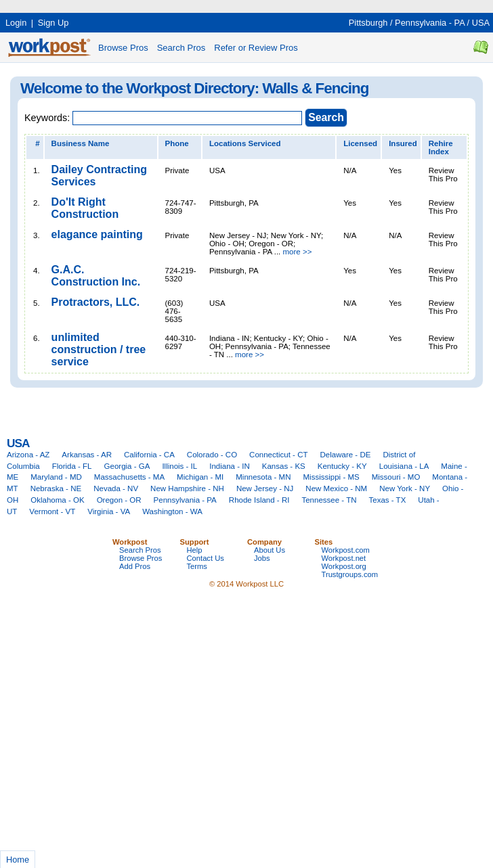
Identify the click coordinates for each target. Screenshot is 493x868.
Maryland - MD (56, 477)
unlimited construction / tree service (99, 349)
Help (195, 550)
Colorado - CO (212, 455)
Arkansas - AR (87, 455)
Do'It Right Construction (85, 208)
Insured (403, 143)
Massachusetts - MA (129, 477)
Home (18, 860)
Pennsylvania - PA (430, 23)
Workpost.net (344, 558)
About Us (270, 550)
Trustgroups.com (350, 574)
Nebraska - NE (56, 488)
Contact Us (206, 558)
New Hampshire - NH (187, 488)
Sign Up (53, 23)
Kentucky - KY (342, 466)
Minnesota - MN (263, 477)
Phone (177, 143)
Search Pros (181, 48)
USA (481, 23)
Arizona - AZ (28, 455)
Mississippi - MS (331, 477)
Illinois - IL (179, 466)
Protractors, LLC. (96, 302)
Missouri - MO (396, 477)
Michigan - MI (200, 477)
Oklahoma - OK (57, 500)
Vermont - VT (52, 511)
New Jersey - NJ (265, 488)
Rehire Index (441, 147)
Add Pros (135, 566)
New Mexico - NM (336, 488)
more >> (298, 252)
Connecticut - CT (278, 455)
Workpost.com (346, 550)
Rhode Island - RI (259, 500)
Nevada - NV (116, 488)
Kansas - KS (284, 466)
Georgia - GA (127, 466)
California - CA (149, 455)
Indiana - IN (230, 466)
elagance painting (97, 234)
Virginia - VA (109, 511)
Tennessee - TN (329, 500)
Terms (197, 566)
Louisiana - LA (404, 466)
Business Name (81, 143)
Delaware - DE (346, 455)
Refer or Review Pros (256, 48)
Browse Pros (123, 48)
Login (16, 23)
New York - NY (405, 488)
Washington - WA (172, 511)
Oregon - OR (119, 500)
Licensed (360, 143)
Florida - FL (72, 466)
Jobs (262, 558)
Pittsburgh (368, 23)
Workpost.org (344, 566)
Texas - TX (388, 500)
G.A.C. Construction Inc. (96, 276)
